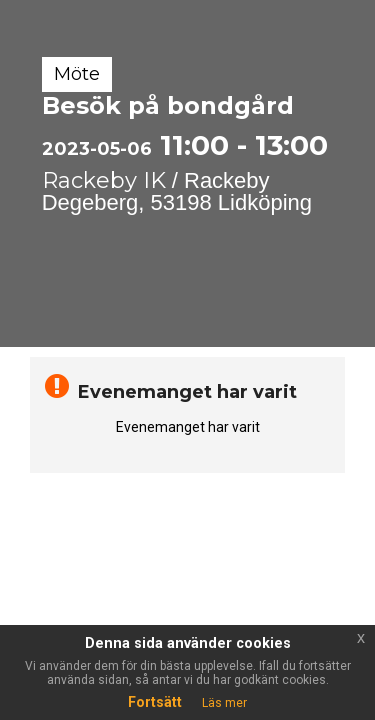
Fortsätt (155, 702)
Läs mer (224, 703)
